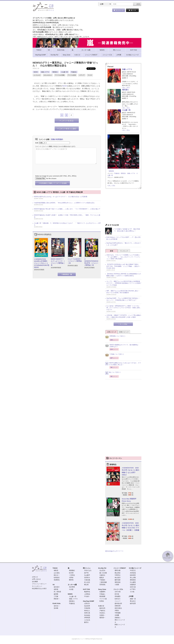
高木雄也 (87, 615)
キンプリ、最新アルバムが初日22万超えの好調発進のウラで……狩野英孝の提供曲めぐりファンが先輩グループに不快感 (124, 283)
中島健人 (102, 594)
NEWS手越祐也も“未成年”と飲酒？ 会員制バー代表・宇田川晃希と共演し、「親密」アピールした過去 (67, 216)
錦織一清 (133, 599)
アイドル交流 (72, 75)
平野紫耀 (118, 613)
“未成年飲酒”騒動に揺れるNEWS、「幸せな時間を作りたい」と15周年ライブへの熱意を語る (64, 203)
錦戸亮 (86, 573)
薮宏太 (86, 622)
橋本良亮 (102, 608)
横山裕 (86, 585)
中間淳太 (118, 575)
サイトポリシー (37, 586)
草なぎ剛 (133, 578)
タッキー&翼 (72, 585)
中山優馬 (133, 582)
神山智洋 (118, 578)
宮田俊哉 (102, 585)
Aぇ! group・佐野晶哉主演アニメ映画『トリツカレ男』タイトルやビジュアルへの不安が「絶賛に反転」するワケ (124, 308)
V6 (54, 585)
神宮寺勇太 (118, 608)
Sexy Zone (102, 589)
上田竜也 (87, 594)
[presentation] (54, 168)
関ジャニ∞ (87, 568)
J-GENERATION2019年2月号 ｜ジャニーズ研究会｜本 (91, 262)
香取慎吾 (133, 580)
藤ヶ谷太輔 (103, 573)
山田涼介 (87, 603)
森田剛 (56, 594)
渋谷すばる (88, 570)
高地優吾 (118, 596)
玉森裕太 (102, 575)
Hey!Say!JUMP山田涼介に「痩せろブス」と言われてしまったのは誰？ (124, 244)
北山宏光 (102, 570)
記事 (77, 11)
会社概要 (35, 582)
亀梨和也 (87, 592)
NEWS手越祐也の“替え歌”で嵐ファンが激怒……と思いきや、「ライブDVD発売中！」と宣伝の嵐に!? (67, 209)
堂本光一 (57, 606)
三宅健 (56, 596)
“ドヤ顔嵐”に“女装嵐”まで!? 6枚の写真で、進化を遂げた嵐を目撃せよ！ (127, 230)
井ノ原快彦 (57, 592)
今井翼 (71, 589)
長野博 (56, 589)
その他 (132, 592)
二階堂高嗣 (103, 582)
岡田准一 (57, 599)
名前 (37, 143)
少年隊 (131, 596)
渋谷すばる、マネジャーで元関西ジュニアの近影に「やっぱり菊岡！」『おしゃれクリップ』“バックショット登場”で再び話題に (123, 257)
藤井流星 (118, 580)
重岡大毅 (118, 570)
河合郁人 (102, 613)
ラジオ (90, 75)
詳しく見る (126, 88)
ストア (64, 11)
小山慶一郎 (64, 72)
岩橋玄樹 (118, 606)
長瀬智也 (57, 580)
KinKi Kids (57, 603)
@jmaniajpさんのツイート (114, 551)
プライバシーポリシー (39, 584)
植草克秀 (133, 603)
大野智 (71, 578)
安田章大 (87, 578)
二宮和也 (72, 575)
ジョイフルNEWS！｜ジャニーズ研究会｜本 (75, 261)
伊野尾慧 (87, 618)
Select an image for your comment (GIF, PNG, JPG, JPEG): (56, 176)
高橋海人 (118, 618)
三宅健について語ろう (115, 355)
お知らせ (35, 577)
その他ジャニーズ (135, 568)
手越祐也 (74, 72)
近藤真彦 (133, 585)
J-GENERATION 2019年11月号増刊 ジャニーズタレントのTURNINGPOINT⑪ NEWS (42, 263)
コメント (38, 146)
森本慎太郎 (118, 603)
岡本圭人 (87, 611)
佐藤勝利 (102, 592)
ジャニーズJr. (118, 589)
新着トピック (124, 332)
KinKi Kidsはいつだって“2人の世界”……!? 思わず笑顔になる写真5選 (123, 238)
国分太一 (57, 575)
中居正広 (133, 570)
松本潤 (71, 573)
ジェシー (118, 601)
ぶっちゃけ (37, 75)
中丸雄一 (87, 596)
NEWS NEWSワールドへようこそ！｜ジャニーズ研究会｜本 (58, 262)
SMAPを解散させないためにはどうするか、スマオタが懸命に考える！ (123, 364)
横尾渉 (102, 578)
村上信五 (87, 582)
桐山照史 (118, 573)
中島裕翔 (87, 608)
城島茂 (56, 570)
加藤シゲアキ (45, 72)
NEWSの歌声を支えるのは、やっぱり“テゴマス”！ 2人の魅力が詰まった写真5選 (61, 197)
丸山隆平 (87, 575)
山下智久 (133, 589)
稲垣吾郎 (133, 575)
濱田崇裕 (118, 582)
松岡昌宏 (57, 578)
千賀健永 (102, 580)
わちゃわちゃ (48, 75)
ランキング (124, 251)
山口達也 (57, 573)
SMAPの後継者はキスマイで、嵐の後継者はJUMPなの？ (122, 346)
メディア (82, 75)
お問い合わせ (36, 579)
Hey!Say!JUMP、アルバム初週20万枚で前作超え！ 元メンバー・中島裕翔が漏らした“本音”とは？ (124, 299)
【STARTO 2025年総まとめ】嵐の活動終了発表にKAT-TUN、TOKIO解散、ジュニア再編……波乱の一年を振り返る (123, 266)
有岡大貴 (87, 613)
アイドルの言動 (60, 75)
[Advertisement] (123, 207)
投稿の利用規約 (57, 139)
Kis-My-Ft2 (102, 568)
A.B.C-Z (101, 606)
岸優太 (117, 610)
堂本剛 (56, 608)
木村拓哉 (133, 573)
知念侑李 (87, 606)
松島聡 (102, 601)
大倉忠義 (87, 580)
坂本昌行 (57, 587)
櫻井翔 (71, 580)
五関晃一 (102, 615)
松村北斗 (118, 599)
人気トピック (112, 332)
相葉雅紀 (72, 570)
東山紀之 (133, 601)
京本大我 (118, 592)
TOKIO (55, 568)
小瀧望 (117, 585)
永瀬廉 (117, 615)
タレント (104, 11)
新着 (112, 251)
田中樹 (117, 594)
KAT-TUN (86, 589)
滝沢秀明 (72, 587)
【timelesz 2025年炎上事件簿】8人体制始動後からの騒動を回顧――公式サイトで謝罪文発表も (124, 275)
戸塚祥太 (102, 611)
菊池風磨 (102, 596)
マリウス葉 (103, 599)
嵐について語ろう (113, 373)
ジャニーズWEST (120, 568)
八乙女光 (87, 620)
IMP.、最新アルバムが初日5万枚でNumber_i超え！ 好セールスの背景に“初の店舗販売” (124, 292)
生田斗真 (133, 587)
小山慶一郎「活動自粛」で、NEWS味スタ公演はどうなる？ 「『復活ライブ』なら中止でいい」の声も (67, 224)
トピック (91, 11)
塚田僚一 (102, 618)
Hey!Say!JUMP (89, 601)
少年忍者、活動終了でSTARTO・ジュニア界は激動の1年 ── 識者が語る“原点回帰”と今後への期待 (124, 316)
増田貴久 (55, 72)
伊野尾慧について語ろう (115, 337)
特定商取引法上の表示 (39, 589)
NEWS (36, 72)
